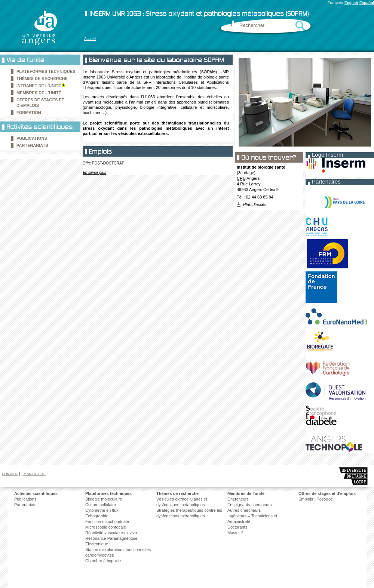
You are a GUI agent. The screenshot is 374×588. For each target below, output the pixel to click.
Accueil (90, 39)
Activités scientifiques (36, 493)
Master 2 (235, 533)
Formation (29, 113)
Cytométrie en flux (102, 510)
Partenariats (32, 145)
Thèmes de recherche (42, 78)
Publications (25, 499)
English (351, 3)
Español (367, 3)
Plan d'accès (255, 204)
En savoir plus (94, 173)
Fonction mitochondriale (107, 521)
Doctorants (237, 527)
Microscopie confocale (106, 527)
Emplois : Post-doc (316, 499)
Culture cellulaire (101, 505)
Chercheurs (238, 499)
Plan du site (34, 474)
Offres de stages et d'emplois (327, 493)
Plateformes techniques (46, 71)
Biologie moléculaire (104, 499)
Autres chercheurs (244, 510)
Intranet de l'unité (39, 86)
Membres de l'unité (39, 93)
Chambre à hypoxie (103, 561)
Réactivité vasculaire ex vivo (111, 533)
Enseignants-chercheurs (250, 505)
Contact (10, 474)
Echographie (97, 516)
